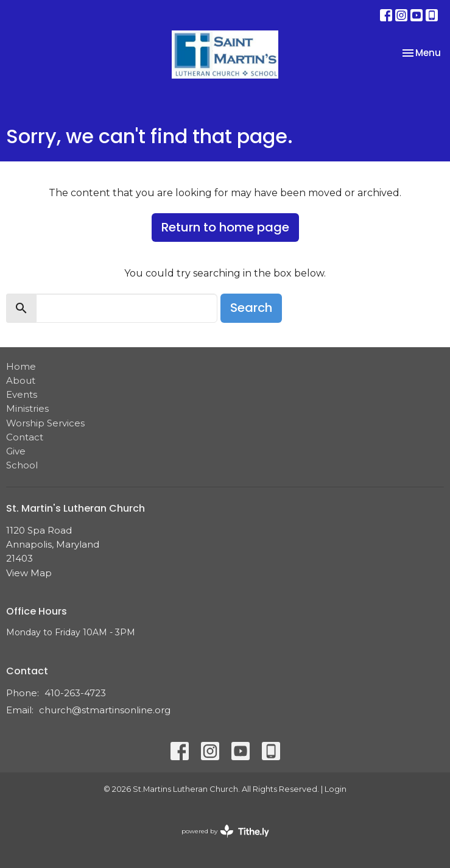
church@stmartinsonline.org (105, 710)
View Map (29, 573)
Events (22, 394)
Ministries (27, 408)
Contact (25, 437)
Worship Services (45, 423)
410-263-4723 (75, 693)
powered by (225, 831)
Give (16, 451)
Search (251, 308)
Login (336, 789)
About (21, 380)
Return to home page (225, 227)
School (22, 465)
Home (21, 366)
